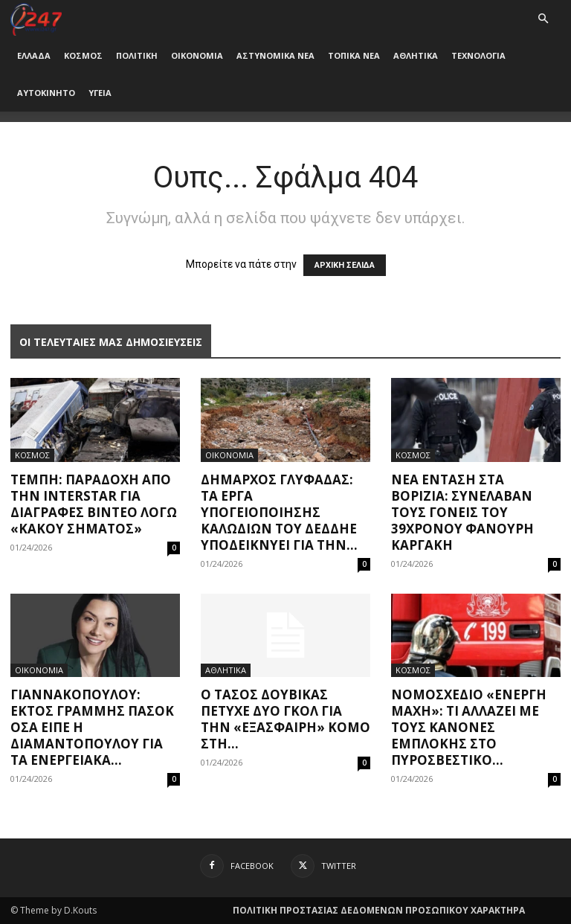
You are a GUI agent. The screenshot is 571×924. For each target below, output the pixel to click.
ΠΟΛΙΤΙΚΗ (137, 55)
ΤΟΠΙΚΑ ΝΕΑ (354, 55)
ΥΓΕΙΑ (100, 93)
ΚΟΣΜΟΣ (83, 55)
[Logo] (36, 18)
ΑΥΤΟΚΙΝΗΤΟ (46, 93)
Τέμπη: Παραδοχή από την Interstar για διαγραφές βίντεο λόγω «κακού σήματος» (94, 504)
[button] (543, 19)
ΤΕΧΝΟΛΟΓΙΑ (478, 55)
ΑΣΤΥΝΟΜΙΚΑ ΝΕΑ (275, 55)
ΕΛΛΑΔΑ (34, 55)
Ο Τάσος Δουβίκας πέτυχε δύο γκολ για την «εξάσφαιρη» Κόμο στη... (285, 719)
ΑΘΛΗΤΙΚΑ (416, 55)
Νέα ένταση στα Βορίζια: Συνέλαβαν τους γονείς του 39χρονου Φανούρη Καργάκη (462, 512)
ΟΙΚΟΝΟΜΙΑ (197, 55)
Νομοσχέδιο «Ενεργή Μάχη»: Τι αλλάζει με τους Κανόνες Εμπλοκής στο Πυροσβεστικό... (469, 727)
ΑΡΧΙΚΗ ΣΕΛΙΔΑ (345, 265)
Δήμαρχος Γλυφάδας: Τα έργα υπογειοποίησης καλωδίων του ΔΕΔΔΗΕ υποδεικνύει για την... (279, 512)
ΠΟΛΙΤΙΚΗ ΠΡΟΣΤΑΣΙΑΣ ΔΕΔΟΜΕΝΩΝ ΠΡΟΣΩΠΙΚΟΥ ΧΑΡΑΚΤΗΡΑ (379, 910)
